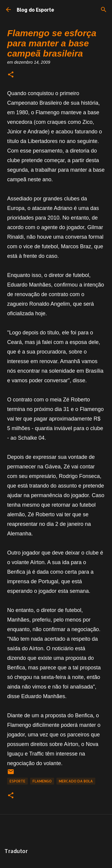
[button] (11, 75)
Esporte (17, 781)
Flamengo (42, 781)
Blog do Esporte (35, 10)
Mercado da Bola (76, 781)
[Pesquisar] (104, 10)
